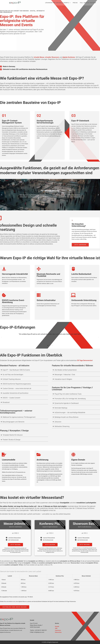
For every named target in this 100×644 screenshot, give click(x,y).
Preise (75, 3)
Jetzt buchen (15, 545)
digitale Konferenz (69, 57)
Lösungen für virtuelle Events (58, 3)
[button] (2, 195)
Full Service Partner (88, 3)
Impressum (58, 630)
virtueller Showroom (52, 57)
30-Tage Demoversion (85, 360)
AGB (56, 628)
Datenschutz (58, 632)
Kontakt (57, 626)
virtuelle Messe (39, 57)
